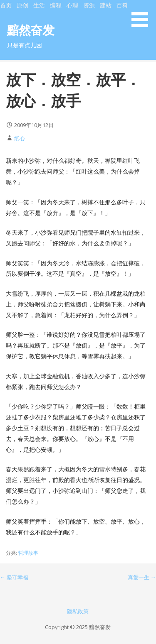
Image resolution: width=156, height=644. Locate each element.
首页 (6, 5)
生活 (39, 5)
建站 (106, 5)
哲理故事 (28, 553)
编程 (56, 5)
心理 (72, 5)
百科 (122, 5)
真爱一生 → (142, 577)
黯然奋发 (31, 30)
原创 (22, 5)
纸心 (20, 138)
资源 (89, 5)
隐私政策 (78, 611)
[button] (143, 15)
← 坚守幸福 (14, 577)
